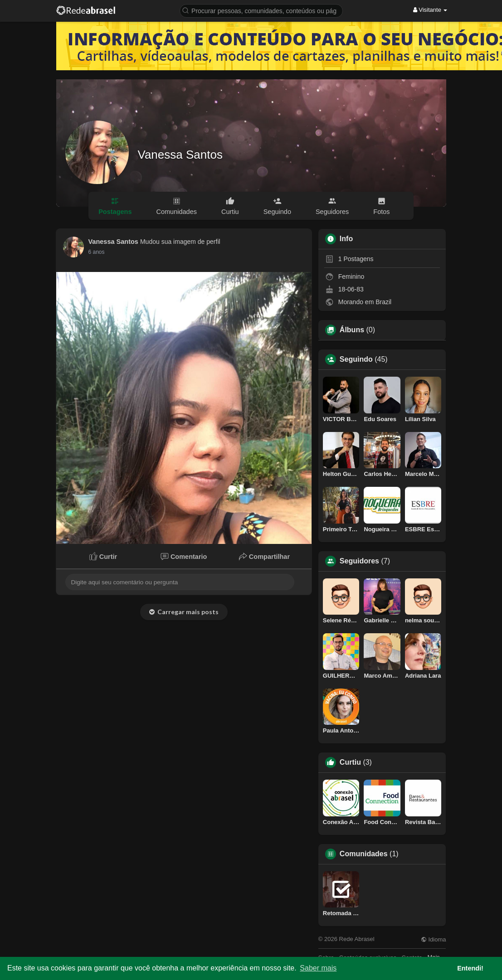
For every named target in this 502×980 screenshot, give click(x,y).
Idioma (434, 939)
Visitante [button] (430, 10)
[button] (261, 10)
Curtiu (350, 762)
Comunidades (364, 854)
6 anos (97, 252)
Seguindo (356, 359)
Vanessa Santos (180, 155)
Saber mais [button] (318, 968)
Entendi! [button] (470, 968)
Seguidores (359, 561)
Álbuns (352, 330)
